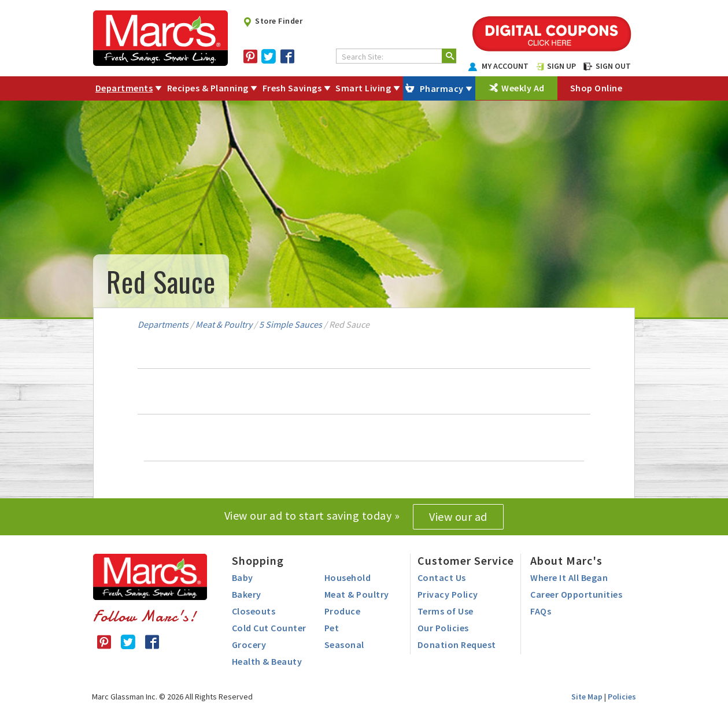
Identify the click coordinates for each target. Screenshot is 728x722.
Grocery (249, 645)
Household (348, 577)
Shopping (258, 560)
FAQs (541, 611)
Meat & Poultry (224, 324)
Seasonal (344, 645)
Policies (622, 697)
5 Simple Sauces (291, 324)
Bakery (247, 594)
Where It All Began (569, 577)
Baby (243, 577)
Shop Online (596, 88)
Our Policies (443, 628)
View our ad (458, 516)
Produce (343, 611)
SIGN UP (556, 66)
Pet (332, 628)
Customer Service (466, 560)
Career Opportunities (576, 594)
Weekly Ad (523, 88)
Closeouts (254, 611)
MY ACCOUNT (498, 66)
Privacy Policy (448, 594)
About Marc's (566, 560)
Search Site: (363, 57)
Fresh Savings (292, 88)
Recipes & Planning (208, 88)
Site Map (587, 697)
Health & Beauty (267, 661)
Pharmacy (442, 88)
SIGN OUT (607, 66)
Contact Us (442, 577)
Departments (124, 88)
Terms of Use (446, 611)
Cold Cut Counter (269, 628)
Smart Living (363, 88)
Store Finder (273, 21)
